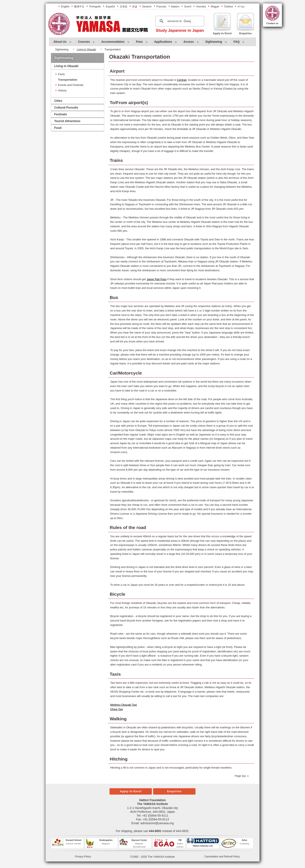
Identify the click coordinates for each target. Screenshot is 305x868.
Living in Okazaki (87, 50)
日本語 (123, 7)
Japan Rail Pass (157, 279)
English (65, 7)
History (62, 90)
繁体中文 (79, 7)
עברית (241, 7)
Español (110, 7)
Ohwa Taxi (116, 709)
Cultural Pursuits (66, 107)
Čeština (228, 7)
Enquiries (174, 791)
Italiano (175, 7)
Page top (240, 776)
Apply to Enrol (131, 791)
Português (95, 7)
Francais (161, 7)
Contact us (272, 23)
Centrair (182, 80)
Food (58, 128)
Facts (61, 74)
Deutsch (147, 7)
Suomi (188, 7)
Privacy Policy (83, 857)
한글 (135, 7)
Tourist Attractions (67, 121)
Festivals (61, 114)
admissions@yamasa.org (157, 823)
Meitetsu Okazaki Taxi (123, 705)
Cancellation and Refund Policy (222, 857)
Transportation (68, 80)
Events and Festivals (71, 85)
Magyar (215, 7)
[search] (179, 21)
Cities (58, 101)
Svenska (201, 7)
